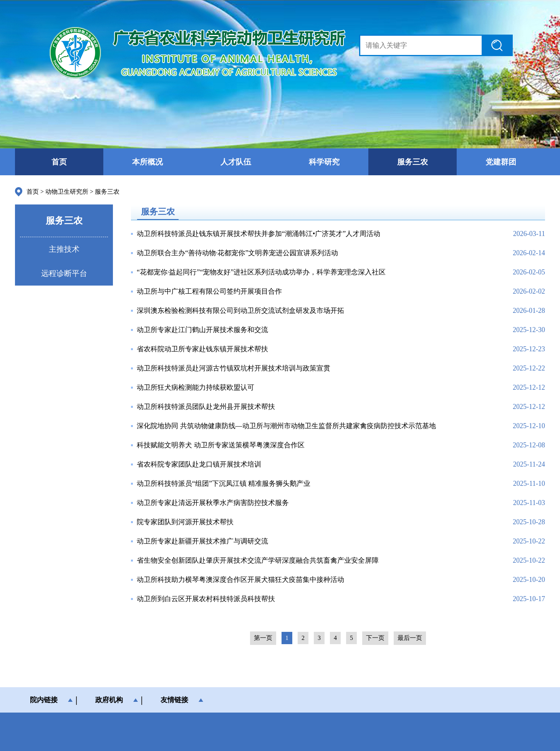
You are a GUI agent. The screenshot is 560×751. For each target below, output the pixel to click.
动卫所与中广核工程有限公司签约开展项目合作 (209, 291)
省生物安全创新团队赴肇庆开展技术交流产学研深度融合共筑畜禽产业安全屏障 (258, 560)
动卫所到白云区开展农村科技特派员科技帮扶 (206, 599)
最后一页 (410, 638)
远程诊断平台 (64, 273)
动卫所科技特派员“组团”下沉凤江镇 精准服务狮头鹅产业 (224, 483)
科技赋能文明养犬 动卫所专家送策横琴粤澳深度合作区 (221, 445)
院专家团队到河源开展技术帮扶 (185, 522)
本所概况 (147, 162)
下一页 (375, 638)
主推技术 (64, 249)
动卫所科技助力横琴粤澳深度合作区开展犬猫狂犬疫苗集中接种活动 (240, 580)
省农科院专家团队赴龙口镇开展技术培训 (199, 464)
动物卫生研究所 (67, 192)
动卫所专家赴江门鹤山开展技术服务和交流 (202, 330)
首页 (59, 162)
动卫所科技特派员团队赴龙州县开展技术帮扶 (206, 407)
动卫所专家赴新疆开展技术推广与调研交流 (202, 541)
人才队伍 (236, 162)
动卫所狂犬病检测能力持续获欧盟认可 (196, 387)
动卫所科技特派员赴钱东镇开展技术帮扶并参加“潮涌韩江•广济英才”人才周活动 (258, 234)
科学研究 (324, 162)
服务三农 (413, 162)
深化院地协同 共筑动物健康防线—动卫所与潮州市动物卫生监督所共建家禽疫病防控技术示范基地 (286, 426)
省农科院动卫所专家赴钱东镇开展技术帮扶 (202, 349)
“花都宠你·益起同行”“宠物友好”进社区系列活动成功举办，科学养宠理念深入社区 (261, 272)
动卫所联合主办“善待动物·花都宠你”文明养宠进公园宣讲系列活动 (237, 253)
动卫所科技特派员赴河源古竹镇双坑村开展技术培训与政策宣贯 (234, 368)
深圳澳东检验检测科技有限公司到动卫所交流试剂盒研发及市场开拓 (240, 311)
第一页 (263, 638)
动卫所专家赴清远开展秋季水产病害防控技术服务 (213, 503)
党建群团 (501, 162)
